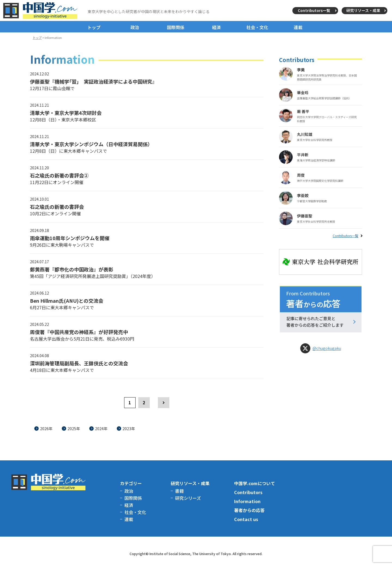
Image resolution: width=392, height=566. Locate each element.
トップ (94, 27)
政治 (135, 27)
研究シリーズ (188, 498)
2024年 (101, 429)
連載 (298, 27)
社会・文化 (257, 27)
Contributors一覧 (314, 10)
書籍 (179, 491)
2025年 (74, 429)
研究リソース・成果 (363, 10)
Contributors (248, 492)
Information (247, 501)
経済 (216, 27)
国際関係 (176, 27)
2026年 (46, 429)
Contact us (246, 519)
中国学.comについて (255, 483)
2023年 (129, 429)
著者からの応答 (249, 510)
